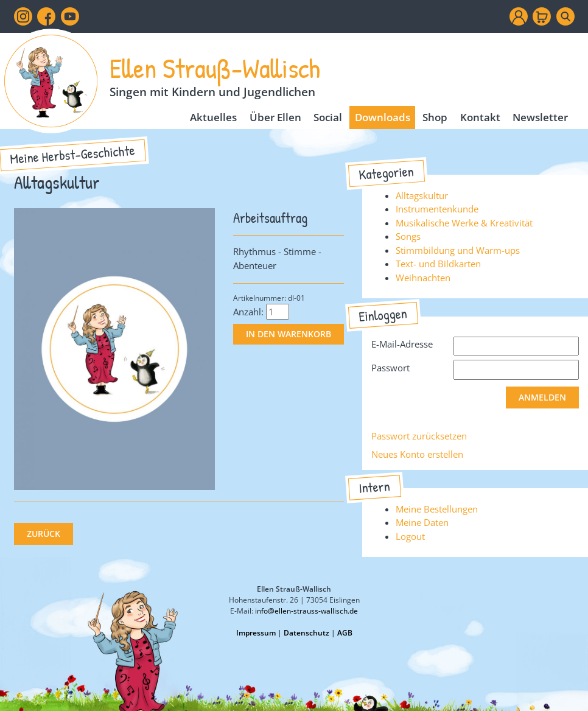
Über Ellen (275, 117)
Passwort (390, 368)
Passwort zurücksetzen (419, 436)
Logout (410, 536)
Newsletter (540, 117)
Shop (435, 117)
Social (328, 117)
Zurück (44, 534)
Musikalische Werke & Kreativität (464, 223)
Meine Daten (422, 522)
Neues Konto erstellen (417, 454)
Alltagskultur (422, 195)
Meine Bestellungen (437, 509)
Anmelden (542, 398)
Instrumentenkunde (437, 209)
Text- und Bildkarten (438, 264)
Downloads (383, 117)
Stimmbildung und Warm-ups (458, 250)
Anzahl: (248, 312)
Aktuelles (213, 117)
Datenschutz (306, 633)
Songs (408, 236)
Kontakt (480, 117)
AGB (345, 633)
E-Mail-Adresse (402, 344)
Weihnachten (423, 278)
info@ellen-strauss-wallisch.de (306, 611)
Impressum (256, 633)
